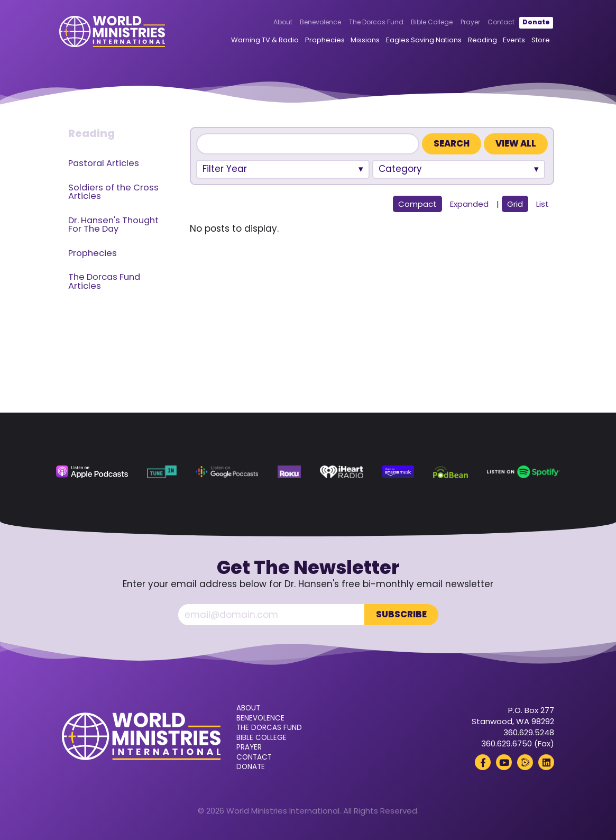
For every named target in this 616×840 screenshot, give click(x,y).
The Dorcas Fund (375, 22)
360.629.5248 (529, 732)
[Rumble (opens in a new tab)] (525, 762)
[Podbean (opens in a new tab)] (450, 472)
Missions (364, 40)
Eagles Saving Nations (423, 40)
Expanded (469, 204)
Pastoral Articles (104, 163)
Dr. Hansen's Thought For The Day (113, 225)
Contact (500, 22)
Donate (535, 22)
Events (513, 40)
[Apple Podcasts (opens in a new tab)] (92, 472)
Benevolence (319, 22)
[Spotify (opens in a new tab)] (523, 472)
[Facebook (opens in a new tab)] (483, 762)
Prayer (469, 22)
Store (540, 40)
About (281, 22)
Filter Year (225, 169)
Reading (481, 40)
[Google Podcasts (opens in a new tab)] (227, 472)
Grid (515, 204)
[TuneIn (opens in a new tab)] (162, 472)
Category (400, 169)
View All (516, 144)
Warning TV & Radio (264, 40)
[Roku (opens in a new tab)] (289, 472)
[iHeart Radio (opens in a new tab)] (342, 472)
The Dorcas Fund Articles (104, 281)
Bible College (431, 22)
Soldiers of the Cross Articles (113, 192)
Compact (417, 204)
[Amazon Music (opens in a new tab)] (398, 472)
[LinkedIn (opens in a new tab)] (546, 762)
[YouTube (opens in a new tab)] (504, 762)
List (543, 204)
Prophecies (324, 40)
